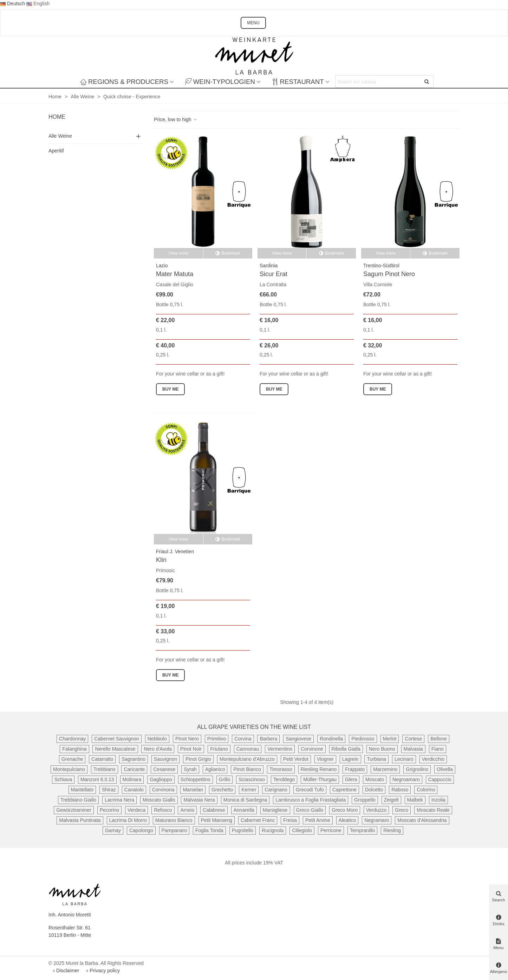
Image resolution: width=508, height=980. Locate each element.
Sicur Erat (273, 274)
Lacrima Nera (119, 800)
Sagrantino (133, 759)
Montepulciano (69, 769)
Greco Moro (345, 810)
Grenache (72, 759)
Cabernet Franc (258, 820)
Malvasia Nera (199, 800)
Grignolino (417, 769)
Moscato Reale (433, 810)
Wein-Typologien (220, 82)
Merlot (390, 739)
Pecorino (109, 810)
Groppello (365, 800)
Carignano (276, 790)
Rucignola (273, 830)
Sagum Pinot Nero (389, 274)
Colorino (426, 790)
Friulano (219, 749)
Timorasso (281, 769)
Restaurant (298, 82)
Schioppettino (196, 779)
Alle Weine (60, 136)
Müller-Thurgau (320, 779)
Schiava (63, 779)
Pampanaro (174, 830)
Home (57, 117)
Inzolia (438, 800)
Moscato (375, 779)
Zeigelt (391, 800)
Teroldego (284, 779)
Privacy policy (102, 971)
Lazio (162, 266)
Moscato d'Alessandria (422, 820)
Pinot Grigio (198, 759)
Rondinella (331, 739)
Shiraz (109, 790)
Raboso (400, 790)
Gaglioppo (161, 779)
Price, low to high (176, 119)
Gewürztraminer (74, 810)
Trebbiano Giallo (78, 800)
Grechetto (222, 790)
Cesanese (164, 769)
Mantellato (82, 790)
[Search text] (379, 81)
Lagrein (350, 759)
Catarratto (102, 759)
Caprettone (344, 790)
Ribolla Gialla (346, 749)
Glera (351, 779)
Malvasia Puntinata (80, 820)
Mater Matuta (175, 274)
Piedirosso (363, 739)
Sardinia (269, 266)
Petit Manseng (217, 820)
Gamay (113, 830)
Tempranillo (363, 830)
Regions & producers (124, 82)
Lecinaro (404, 759)
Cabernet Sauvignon (117, 739)
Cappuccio (440, 779)
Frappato (355, 769)
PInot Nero (187, 739)
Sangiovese (298, 739)
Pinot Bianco (247, 769)
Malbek (415, 800)
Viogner (325, 759)
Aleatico (347, 820)
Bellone (439, 739)
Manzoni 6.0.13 (97, 779)
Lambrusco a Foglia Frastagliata (311, 800)
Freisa (290, 820)
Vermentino (280, 749)
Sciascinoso (252, 779)
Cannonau (248, 749)
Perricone (331, 830)
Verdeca (136, 810)
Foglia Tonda (209, 830)
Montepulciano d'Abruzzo (247, 759)
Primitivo (217, 739)
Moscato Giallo (159, 800)
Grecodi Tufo (310, 790)
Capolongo (141, 830)
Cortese (413, 739)
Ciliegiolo (302, 830)
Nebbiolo (157, 739)
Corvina (243, 739)
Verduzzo (376, 810)
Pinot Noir (191, 749)
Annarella (244, 810)
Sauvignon (165, 759)
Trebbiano (105, 769)
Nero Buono (382, 749)
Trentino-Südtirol (381, 266)
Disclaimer (65, 971)
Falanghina (74, 749)
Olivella (445, 769)
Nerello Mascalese (115, 749)
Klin (161, 560)
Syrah (190, 769)
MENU (253, 23)
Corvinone (312, 749)
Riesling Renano (319, 769)
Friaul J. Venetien (175, 551)
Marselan (193, 790)
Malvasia (413, 749)
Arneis (187, 810)
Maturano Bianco (174, 820)
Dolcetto (374, 790)
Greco (402, 810)
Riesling (392, 830)
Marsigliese (275, 810)
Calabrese (214, 810)
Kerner (249, 790)
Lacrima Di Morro (128, 820)
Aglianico (215, 769)
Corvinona (163, 790)
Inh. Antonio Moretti (70, 915)
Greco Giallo (310, 810)
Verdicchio (433, 759)
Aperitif (56, 151)
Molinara (132, 779)
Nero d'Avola (158, 749)
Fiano (438, 749)
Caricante (134, 769)
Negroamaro (406, 779)
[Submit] (427, 81)
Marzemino (385, 769)
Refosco (163, 810)
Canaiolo (134, 790)
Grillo (225, 779)
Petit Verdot (296, 759)
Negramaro (377, 820)
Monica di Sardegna (245, 800)
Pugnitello (243, 830)
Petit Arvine (318, 820)
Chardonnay (72, 739)
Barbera (268, 739)
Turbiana (376, 759)
